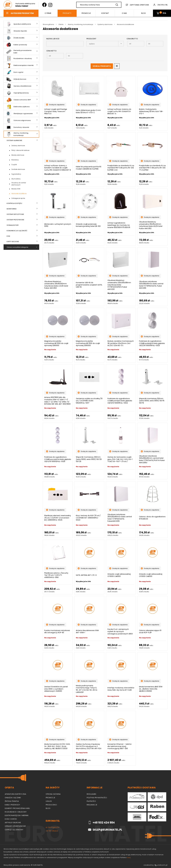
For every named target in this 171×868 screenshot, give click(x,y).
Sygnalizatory (16, 174)
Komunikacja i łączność (17, 231)
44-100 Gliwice (52, 831)
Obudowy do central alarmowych (19, 184)
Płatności (91, 801)
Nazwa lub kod (53, 39)
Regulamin (91, 794)
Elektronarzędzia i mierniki (20, 65)
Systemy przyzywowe (15, 220)
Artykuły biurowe (16, 79)
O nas (124, 13)
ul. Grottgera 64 (53, 827)
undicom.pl (161, 865)
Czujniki (14, 165)
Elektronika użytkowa (18, 107)
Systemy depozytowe (15, 214)
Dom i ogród (14, 72)
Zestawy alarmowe (18, 146)
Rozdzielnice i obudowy (19, 58)
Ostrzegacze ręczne (18, 198)
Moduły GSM (16, 189)
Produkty (67, 13)
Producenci (51, 805)
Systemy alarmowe (14, 140)
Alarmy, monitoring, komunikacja (17, 134)
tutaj (129, 857)
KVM (8, 236)
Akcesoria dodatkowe (19, 194)
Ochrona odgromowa (18, 120)
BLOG (144, 13)
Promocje (86, 13)
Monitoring (12, 209)
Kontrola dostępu (14, 203)
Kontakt (105, 13)
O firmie (48, 13)
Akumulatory (16, 179)
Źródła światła (15, 38)
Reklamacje (92, 805)
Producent (91, 39)
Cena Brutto (132, 39)
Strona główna (53, 794)
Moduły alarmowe (18, 155)
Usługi (49, 801)
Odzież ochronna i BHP (18, 100)
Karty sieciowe (13, 242)
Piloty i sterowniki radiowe (20, 150)
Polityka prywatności (97, 798)
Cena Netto (51, 51)
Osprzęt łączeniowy (17, 93)
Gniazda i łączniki (16, 31)
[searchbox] (103, 44)
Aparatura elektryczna (18, 24)
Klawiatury (15, 160)
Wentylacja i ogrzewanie (19, 114)
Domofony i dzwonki (17, 127)
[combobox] (105, 44)
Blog (48, 808)
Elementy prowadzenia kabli (18, 52)
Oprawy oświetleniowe (18, 86)
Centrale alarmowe (18, 169)
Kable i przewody (16, 45)
